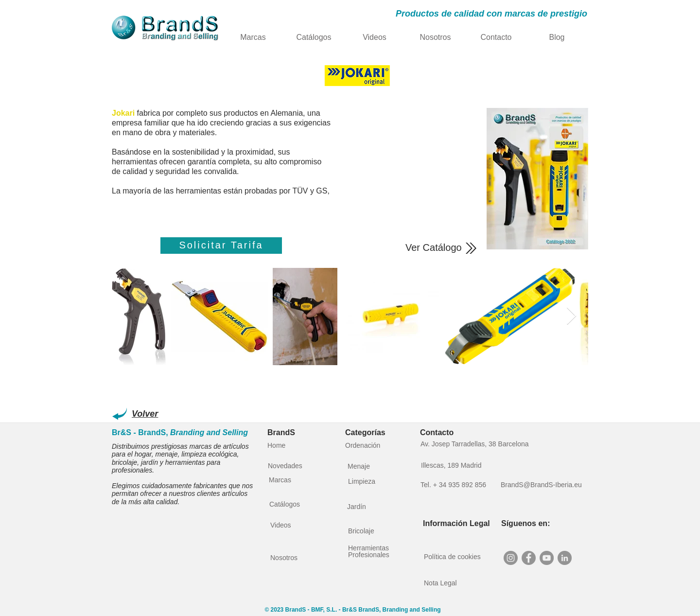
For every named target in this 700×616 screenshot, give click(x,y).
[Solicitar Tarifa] (221, 246)
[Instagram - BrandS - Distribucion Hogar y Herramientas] (511, 558)
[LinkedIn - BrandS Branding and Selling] (565, 558)
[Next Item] (571, 316)
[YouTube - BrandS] (547, 558)
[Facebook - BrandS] (529, 558)
